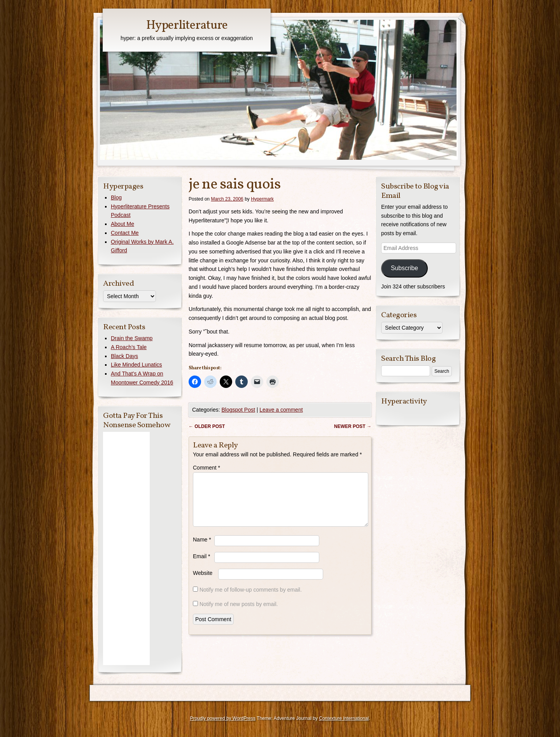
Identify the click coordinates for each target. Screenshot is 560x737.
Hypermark (262, 199)
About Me (122, 224)
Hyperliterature (187, 26)
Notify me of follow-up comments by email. (251, 599)
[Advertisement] (126, 548)
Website (203, 582)
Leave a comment (281, 410)
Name (202, 549)
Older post (207, 426)
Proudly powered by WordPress (223, 718)
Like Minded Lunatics (136, 365)
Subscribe (404, 268)
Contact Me (125, 233)
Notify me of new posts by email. (239, 613)
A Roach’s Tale (129, 347)
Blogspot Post (238, 410)
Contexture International (344, 718)
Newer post (353, 426)
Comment (206, 468)
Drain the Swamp (132, 338)
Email (201, 566)
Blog (116, 197)
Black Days (124, 356)
